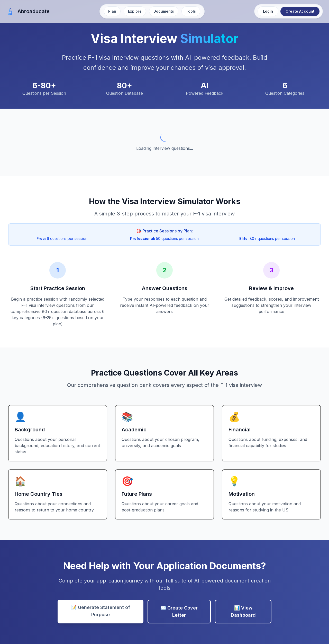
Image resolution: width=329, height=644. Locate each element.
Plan (112, 11)
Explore (135, 11)
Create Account (300, 11)
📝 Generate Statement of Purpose (100, 611)
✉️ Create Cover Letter (179, 611)
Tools (191, 11)
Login (268, 11)
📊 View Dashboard (243, 611)
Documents (164, 11)
